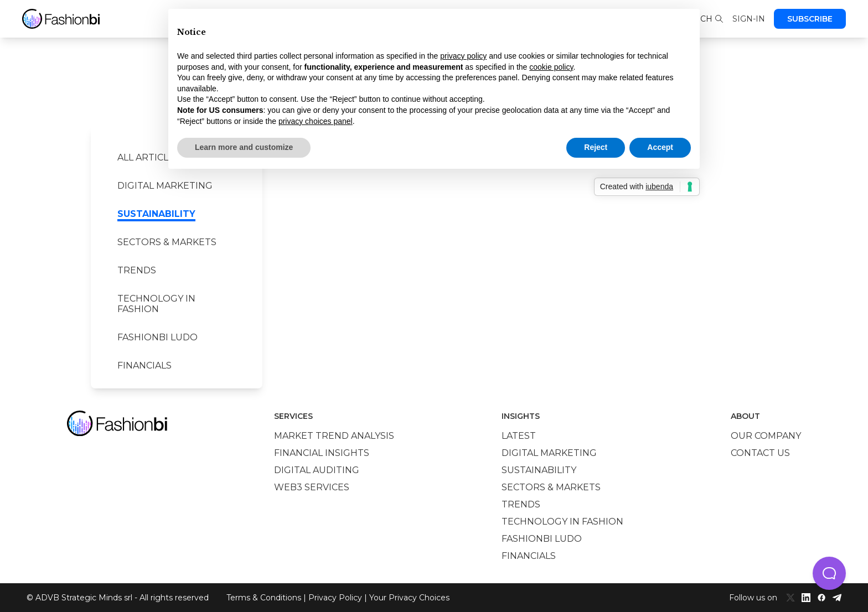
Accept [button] (660, 147)
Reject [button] (596, 147)
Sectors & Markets (167, 242)
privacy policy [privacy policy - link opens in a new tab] (463, 56)
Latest (519, 436)
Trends (137, 270)
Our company (766, 436)
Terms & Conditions (264, 598)
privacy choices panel (316, 121)
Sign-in (749, 19)
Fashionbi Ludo (157, 337)
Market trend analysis (334, 436)
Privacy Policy (335, 598)
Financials (144, 365)
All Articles (149, 157)
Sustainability (156, 214)
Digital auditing (317, 470)
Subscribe (810, 19)
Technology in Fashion (156, 304)
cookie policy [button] (551, 67)
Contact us (760, 453)
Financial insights (322, 453)
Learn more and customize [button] (244, 147)
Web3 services (312, 487)
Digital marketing (165, 186)
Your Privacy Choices (409, 598)
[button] (829, 573)
